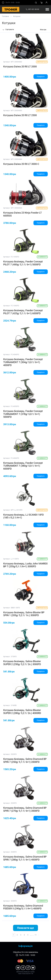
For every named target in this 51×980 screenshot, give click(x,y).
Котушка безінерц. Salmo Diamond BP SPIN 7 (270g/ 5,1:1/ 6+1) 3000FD (25, 809)
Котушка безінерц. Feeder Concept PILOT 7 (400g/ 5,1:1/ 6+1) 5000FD (23, 263)
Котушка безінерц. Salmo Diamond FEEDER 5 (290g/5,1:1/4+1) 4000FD (23, 907)
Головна (5, 16)
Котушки (17, 16)
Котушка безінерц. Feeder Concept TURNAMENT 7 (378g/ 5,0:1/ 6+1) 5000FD (23, 414)
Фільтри (43, 30)
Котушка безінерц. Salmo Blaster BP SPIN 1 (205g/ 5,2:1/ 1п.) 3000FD (24, 614)
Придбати (41, 77)
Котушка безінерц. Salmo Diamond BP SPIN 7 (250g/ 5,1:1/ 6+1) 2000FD (25, 760)
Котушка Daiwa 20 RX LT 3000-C (21, 164)
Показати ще (26, 928)
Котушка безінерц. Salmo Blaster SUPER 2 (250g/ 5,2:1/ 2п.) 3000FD (22, 663)
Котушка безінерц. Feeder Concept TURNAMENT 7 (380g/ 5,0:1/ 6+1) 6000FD (23, 466)
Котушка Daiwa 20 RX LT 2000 (20, 67)
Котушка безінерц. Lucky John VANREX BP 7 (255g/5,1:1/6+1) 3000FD (25, 565)
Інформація (26, 946)
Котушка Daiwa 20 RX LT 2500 (20, 115)
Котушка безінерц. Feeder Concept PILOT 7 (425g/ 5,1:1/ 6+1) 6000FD (23, 312)
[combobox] (12, 30)
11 (36, 935)
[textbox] (12, 30)
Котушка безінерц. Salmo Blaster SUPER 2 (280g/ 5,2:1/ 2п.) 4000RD (22, 712)
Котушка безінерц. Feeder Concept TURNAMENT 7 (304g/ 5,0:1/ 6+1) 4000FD (23, 362)
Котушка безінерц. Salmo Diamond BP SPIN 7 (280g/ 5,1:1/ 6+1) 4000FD (25, 858)
